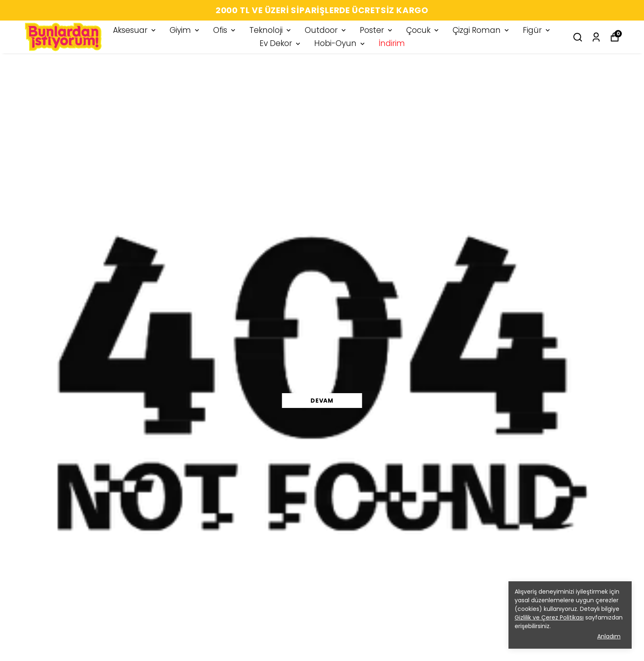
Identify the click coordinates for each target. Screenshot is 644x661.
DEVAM (322, 401)
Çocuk (423, 30)
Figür (537, 30)
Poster (377, 30)
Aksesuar (135, 30)
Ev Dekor (281, 43)
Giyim (185, 30)
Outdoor (326, 30)
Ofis (225, 30)
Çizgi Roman (482, 30)
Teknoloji (271, 30)
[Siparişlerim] (596, 37)
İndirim (392, 43)
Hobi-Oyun (340, 43)
